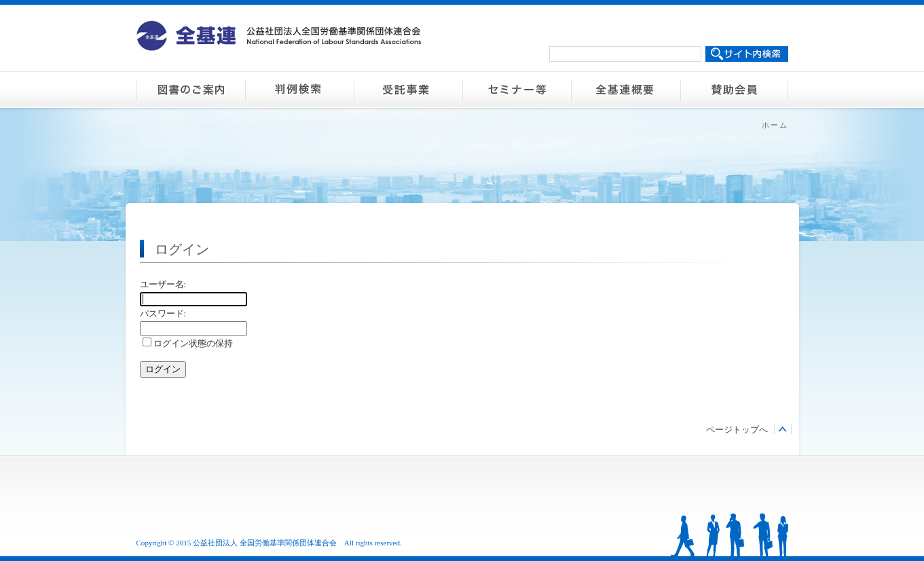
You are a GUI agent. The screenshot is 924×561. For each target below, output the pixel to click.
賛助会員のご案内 (734, 90)
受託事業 (408, 90)
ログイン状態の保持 (188, 343)
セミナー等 (517, 90)
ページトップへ (737, 430)
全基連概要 (625, 90)
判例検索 (299, 90)
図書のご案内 (191, 90)
